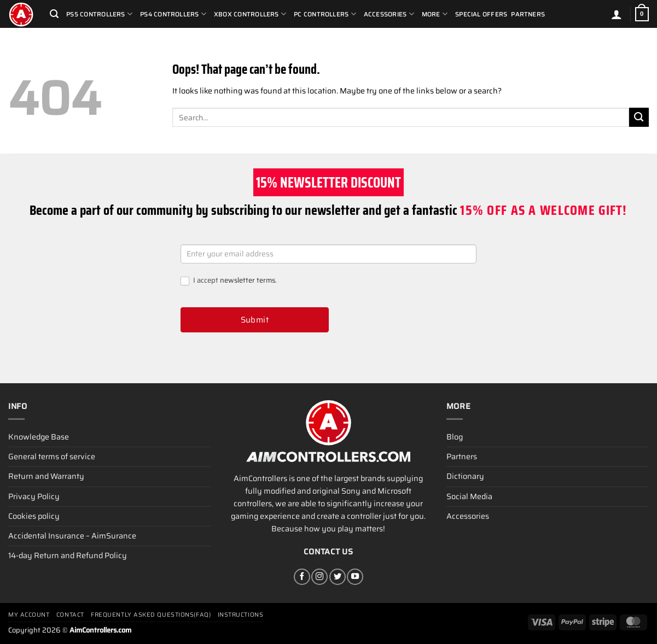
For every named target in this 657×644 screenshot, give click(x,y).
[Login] (617, 14)
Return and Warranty (46, 476)
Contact (70, 615)
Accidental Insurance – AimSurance (72, 536)
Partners (528, 14)
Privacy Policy (34, 496)
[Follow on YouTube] (355, 577)
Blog (455, 437)
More (435, 14)
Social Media (469, 496)
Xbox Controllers (250, 14)
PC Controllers (325, 14)
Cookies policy (34, 516)
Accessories (389, 14)
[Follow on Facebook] (302, 577)
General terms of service (52, 456)
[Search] (54, 14)
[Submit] (639, 118)
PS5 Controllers (99, 14)
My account (29, 615)
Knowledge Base (39, 437)
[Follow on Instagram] (319, 577)
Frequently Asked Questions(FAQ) (151, 615)
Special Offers (481, 14)
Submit (255, 320)
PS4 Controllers (173, 14)
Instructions (241, 615)
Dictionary (465, 476)
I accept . (229, 281)
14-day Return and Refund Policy (68, 555)
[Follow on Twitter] (338, 577)
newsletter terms (248, 280)
